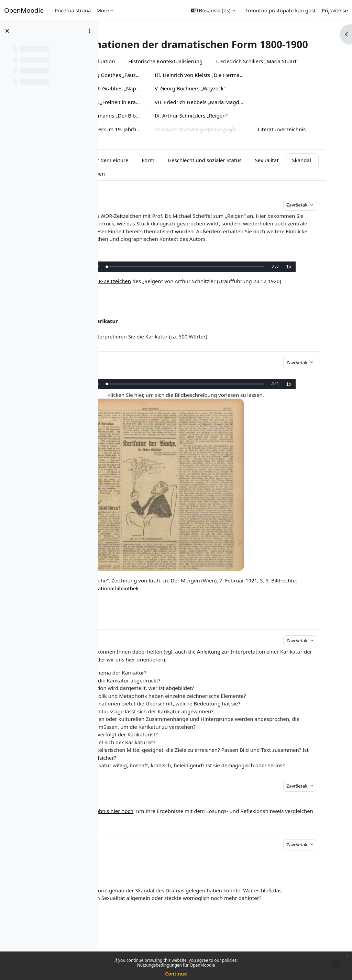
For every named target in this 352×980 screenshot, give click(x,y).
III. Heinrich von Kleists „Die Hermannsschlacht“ (161, 100)
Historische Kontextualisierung (226, 73)
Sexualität (131, 186)
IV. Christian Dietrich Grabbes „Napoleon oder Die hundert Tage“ (264, 100)
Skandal (166, 186)
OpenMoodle (24, 10)
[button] (213, 10)
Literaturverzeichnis (239, 155)
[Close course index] (7, 31)
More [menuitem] (103, 10)
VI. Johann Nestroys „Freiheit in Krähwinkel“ (245, 114)
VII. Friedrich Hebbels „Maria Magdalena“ (161, 127)
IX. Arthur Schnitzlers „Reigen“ (148, 141)
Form (208, 172)
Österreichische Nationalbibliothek (195, 608)
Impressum (290, 155)
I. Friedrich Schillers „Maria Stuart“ (153, 87)
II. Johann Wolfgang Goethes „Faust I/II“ (256, 87)
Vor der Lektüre (170, 172)
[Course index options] (90, 31)
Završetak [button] (305, 217)
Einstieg (129, 172)
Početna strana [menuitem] (73, 10)
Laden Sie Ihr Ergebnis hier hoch (155, 838)
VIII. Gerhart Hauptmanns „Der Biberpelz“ (264, 127)
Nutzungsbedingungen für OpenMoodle (176, 965)
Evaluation (163, 73)
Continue (176, 974)
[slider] (219, 286)
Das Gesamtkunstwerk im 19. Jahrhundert (247, 141)
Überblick (124, 73)
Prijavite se (335, 10)
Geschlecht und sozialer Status (265, 172)
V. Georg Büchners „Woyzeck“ (147, 114)
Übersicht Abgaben (212, 186)
